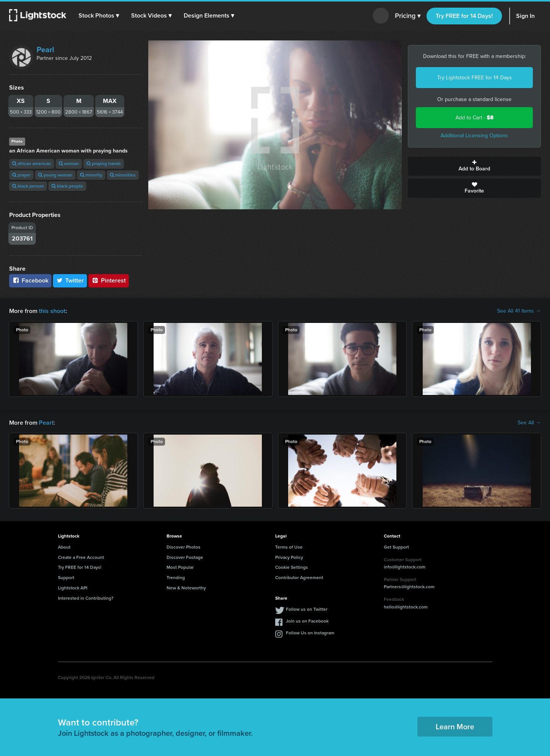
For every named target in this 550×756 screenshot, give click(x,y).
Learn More (455, 727)
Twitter (70, 280)
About (64, 547)
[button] (99, 16)
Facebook (30, 280)
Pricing (408, 16)
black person (28, 186)
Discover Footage (185, 557)
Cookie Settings (292, 567)
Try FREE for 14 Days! (464, 16)
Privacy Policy (289, 557)
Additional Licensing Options (474, 136)
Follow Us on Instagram (310, 633)
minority (91, 175)
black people (67, 186)
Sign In (525, 16)
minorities (123, 175)
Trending (176, 578)
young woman (55, 175)
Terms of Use (289, 547)
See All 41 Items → (519, 311)
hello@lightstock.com (406, 607)
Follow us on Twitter (307, 609)
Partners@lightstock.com (409, 587)
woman (69, 164)
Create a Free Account (81, 557)
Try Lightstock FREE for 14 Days (475, 78)
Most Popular (180, 567)
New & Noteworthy (186, 588)
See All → (529, 423)
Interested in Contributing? (86, 598)
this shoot (52, 311)
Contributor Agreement (299, 578)
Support (66, 578)
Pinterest (109, 280)
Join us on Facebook (307, 621)
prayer (21, 175)
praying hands (104, 164)
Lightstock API (73, 588)
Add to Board (474, 166)
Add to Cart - (475, 118)
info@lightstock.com (405, 567)
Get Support (396, 547)
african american (32, 164)
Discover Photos (184, 547)
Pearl (45, 50)
